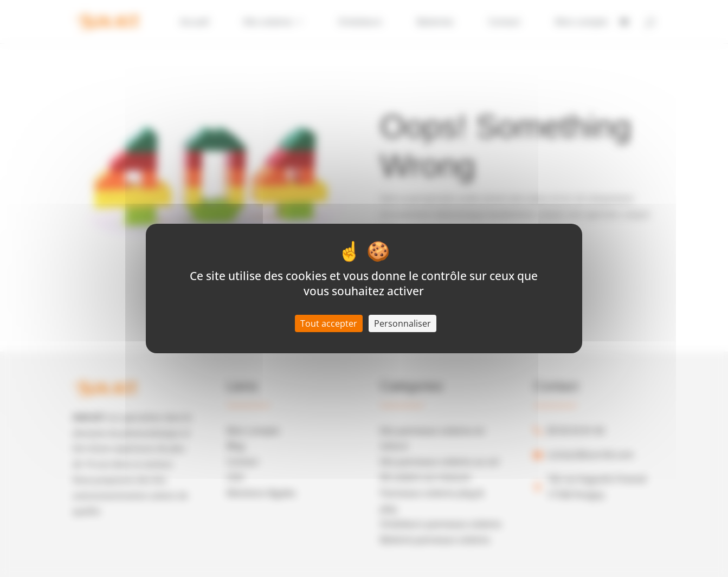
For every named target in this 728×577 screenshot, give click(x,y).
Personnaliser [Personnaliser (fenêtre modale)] (402, 323)
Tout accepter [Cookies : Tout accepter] (329, 323)
